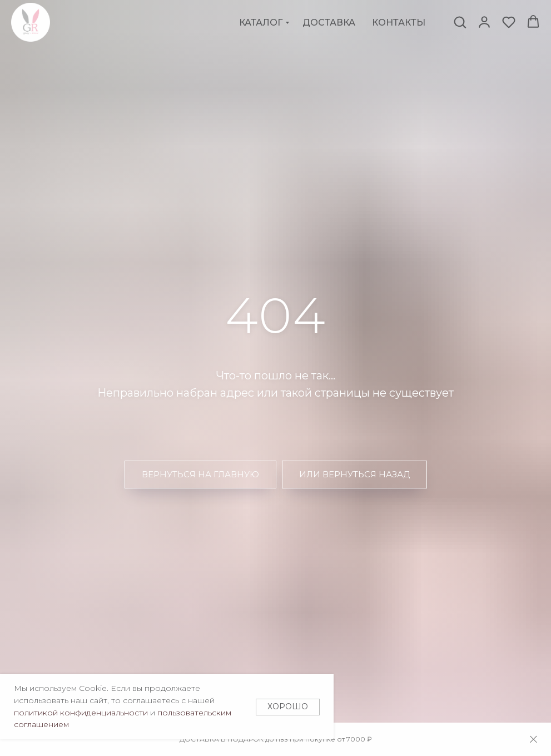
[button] (460, 22)
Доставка (329, 23)
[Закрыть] (533, 740)
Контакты (399, 23)
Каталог (261, 23)
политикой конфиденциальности (81, 713)
